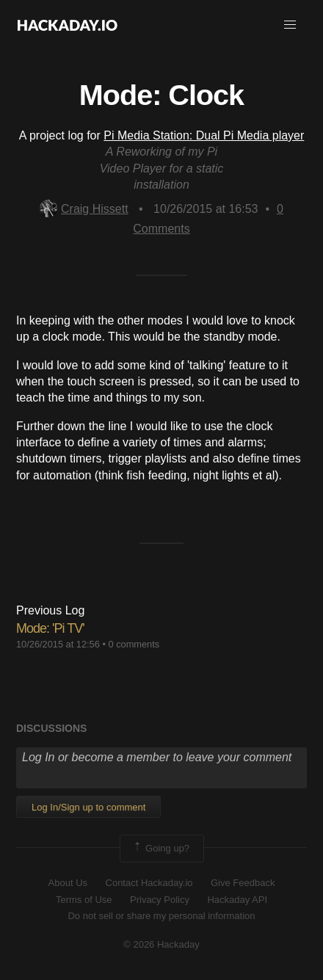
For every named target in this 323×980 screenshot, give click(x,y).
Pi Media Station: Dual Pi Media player (204, 135)
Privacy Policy (160, 900)
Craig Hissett (84, 209)
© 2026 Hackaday (161, 944)
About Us (68, 883)
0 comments (134, 644)
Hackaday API (237, 900)
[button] (290, 25)
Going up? (161, 849)
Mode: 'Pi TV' (50, 628)
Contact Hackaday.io (149, 883)
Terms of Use (84, 900)
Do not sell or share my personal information (161, 916)
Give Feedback (243, 883)
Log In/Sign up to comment (88, 807)
